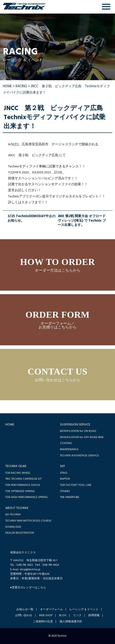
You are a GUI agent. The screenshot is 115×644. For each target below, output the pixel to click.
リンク (77, 615)
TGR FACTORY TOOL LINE (76, 485)
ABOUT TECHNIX (17, 508)
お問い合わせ (24, 615)
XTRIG (64, 473)
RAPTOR (65, 479)
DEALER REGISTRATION (20, 533)
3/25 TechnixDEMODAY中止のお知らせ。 (32, 219)
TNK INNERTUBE (70, 497)
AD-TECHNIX (13, 515)
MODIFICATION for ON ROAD (78, 431)
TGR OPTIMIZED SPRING (20, 491)
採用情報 (94, 615)
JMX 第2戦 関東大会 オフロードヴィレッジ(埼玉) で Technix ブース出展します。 (82, 221)
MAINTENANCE (69, 449)
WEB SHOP (46, 615)
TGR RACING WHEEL (18, 473)
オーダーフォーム (51, 610)
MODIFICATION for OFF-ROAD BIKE (82, 437)
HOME (7, 86)
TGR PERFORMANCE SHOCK (23, 485)
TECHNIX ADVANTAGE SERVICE (79, 456)
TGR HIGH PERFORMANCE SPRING (26, 497)
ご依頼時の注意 (43, 622)
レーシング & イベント (84, 610)
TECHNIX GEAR (16, 466)
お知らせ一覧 (25, 610)
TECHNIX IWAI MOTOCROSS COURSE (28, 521)
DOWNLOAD (13, 527)
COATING (66, 443)
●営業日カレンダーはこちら (28, 588)
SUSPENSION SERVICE (75, 425)
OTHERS (65, 491)
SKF (63, 466)
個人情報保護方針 (71, 622)
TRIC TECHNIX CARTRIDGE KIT (23, 479)
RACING (21, 86)
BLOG (63, 615)
